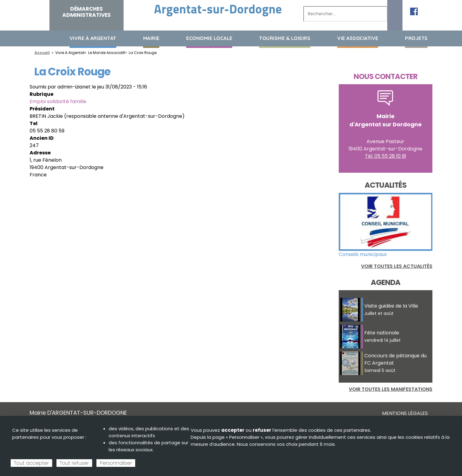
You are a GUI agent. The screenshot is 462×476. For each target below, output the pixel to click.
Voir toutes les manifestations (391, 389)
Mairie (151, 38)
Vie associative (358, 38)
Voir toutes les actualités (397, 266)
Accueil (34, 38)
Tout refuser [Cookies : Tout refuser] (74, 463)
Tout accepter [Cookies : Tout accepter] (31, 463)
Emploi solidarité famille (58, 101)
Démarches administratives (87, 12)
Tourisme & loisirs (285, 38)
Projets (416, 38)
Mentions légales (405, 413)
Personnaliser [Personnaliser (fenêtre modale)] (116, 463)
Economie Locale (209, 38)
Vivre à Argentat (93, 38)
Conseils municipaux (363, 254)
